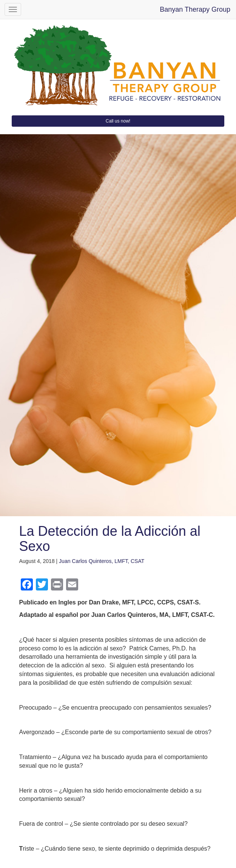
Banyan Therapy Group (195, 9)
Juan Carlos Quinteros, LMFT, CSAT (102, 561)
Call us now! (118, 121)
